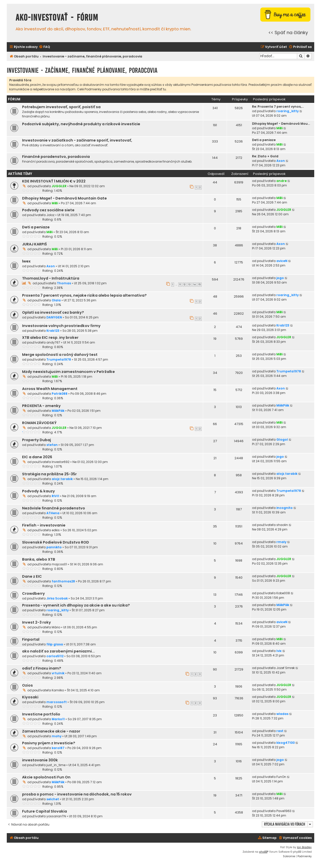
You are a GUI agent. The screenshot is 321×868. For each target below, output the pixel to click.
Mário (56, 627)
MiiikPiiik (58, 411)
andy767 (53, 342)
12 (185, 285)
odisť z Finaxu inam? (42, 668)
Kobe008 (283, 593)
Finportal (31, 639)
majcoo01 (59, 564)
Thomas (64, 283)
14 (194, 285)
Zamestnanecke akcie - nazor (51, 731)
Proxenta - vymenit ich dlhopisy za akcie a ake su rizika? (76, 605)
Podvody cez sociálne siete (48, 210)
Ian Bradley (304, 847)
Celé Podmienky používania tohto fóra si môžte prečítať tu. (122, 89)
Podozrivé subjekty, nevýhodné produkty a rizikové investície (81, 124)
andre (282, 181)
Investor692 (61, 462)
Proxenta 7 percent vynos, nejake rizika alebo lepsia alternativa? (84, 295)
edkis (56, 530)
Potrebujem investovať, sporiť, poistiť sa (61, 107)
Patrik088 (60, 394)
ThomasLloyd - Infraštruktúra (51, 278)
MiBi (279, 128)
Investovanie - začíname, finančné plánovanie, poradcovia (82, 70)
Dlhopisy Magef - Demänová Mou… (281, 124)
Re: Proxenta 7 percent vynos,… (278, 107)
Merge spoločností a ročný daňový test (60, 355)
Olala (56, 300)
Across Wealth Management (50, 389)
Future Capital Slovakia (45, 811)
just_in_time (56, 765)
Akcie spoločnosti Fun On (46, 777)
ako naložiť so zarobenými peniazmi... (58, 651)
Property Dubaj (36, 440)
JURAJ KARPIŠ (34, 244)
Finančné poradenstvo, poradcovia (56, 157)
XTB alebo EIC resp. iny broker (50, 338)
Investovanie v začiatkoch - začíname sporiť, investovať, (77, 140)
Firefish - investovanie (44, 525)
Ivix (279, 651)
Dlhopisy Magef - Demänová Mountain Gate (64, 198)
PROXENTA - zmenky (41, 406)
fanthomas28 (63, 581)
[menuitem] (44, 47)
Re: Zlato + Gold (265, 156)
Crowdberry (33, 593)
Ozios (27, 685)
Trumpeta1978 (59, 359)
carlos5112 (55, 656)
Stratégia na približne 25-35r (49, 474)
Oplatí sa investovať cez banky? (53, 312)
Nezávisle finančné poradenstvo (54, 508)
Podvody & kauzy (38, 491)
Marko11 (58, 719)
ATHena (53, 513)
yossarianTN (56, 816)
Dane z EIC (32, 576)
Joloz (50, 215)
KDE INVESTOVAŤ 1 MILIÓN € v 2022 (54, 181)
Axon (281, 161)
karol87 (58, 748)
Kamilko (58, 690)
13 (189, 285)
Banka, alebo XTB (39, 559)
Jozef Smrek (286, 668)
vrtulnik (58, 673)
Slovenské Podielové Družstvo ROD (56, 542)
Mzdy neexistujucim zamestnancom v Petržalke (68, 372)
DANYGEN (54, 317)
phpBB (263, 852)
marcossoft (57, 702)
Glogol (282, 440)
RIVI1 (55, 496)
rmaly (281, 542)
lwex (26, 261)
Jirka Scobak (57, 598)
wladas (282, 714)
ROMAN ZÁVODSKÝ (39, 423)
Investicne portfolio (41, 714)
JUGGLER (59, 186)
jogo (280, 278)
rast (280, 731)
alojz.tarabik (62, 479)
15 (199, 285)
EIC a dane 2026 (37, 457)
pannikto (54, 547)
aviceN (282, 261)
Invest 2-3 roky (36, 622)
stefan (52, 445)
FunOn (281, 777)
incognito (285, 508)
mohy (57, 736)
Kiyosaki (30, 697)
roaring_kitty (288, 111)
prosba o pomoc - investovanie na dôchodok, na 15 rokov (77, 794)
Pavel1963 (284, 811)
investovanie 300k (40, 760)
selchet (53, 799)
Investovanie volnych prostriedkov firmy (61, 326)
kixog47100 (286, 743)
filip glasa (55, 644)
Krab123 (53, 331)
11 (180, 285)
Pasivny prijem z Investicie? (49, 743)
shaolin (282, 525)
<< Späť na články (288, 32)
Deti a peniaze (264, 140)
